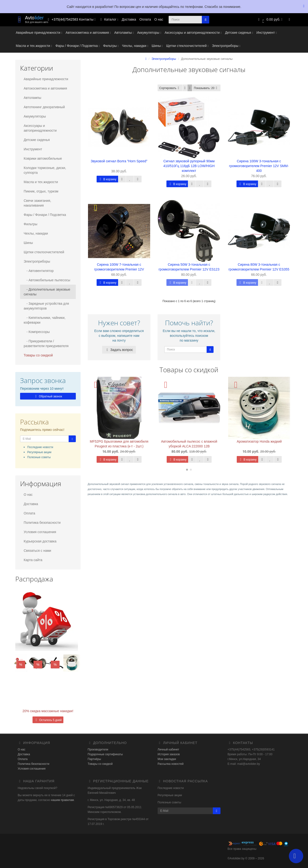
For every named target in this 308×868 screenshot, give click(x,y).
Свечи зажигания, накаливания (37, 203)
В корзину (107, 179)
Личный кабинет (168, 750)
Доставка (129, 19)
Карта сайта (33, 560)
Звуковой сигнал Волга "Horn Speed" (119, 161)
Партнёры (94, 759)
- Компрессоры (37, 332)
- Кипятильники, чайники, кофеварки (45, 320)
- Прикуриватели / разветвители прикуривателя (46, 344)
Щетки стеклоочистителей (187, 46)
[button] (270, 20)
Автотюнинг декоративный (44, 107)
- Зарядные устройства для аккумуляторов (46, 306)
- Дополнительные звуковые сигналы (47, 292)
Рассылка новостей (170, 764)
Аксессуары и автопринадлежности (193, 33)
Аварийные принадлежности (39, 33)
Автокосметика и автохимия (88, 33)
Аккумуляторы (149, 33)
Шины (157, 46)
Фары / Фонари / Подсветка (78, 46)
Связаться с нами (37, 551)
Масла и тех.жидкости (34, 46)
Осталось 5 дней (48, 720)
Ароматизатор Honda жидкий (259, 441)
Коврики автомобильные (43, 158)
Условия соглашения (40, 532)
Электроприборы (226, 46)
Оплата (145, 19)
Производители (98, 750)
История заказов (169, 754)
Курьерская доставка (40, 541)
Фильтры (111, 46)
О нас (159, 19)
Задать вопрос (119, 350)
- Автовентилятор (39, 271)
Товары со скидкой (38, 355)
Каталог (109, 19)
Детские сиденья (239, 33)
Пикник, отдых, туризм (41, 191)
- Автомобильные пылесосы (47, 280)
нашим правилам (62, 800)
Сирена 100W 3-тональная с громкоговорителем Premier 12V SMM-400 (259, 166)
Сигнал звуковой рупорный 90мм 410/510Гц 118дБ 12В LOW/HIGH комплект (189, 166)
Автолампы (124, 33)
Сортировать (170, 88)
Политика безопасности (42, 523)
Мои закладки (167, 759)
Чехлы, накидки (135, 46)
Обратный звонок (48, 396)
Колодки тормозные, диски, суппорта (45, 170)
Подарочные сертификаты (105, 754)
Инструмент (267, 33)
